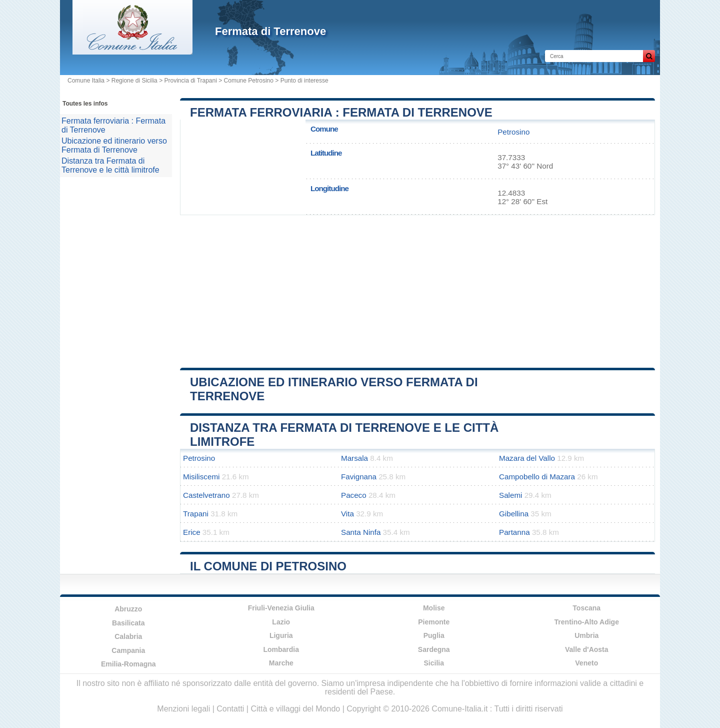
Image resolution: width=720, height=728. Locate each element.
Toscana (586, 608)
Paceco (354, 495)
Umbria (586, 635)
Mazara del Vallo (527, 458)
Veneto (586, 663)
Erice (192, 532)
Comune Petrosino (249, 81)
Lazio (281, 622)
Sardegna (434, 649)
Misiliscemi (201, 477)
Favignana (359, 477)
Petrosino (513, 132)
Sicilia (434, 663)
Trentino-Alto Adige (587, 622)
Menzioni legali (183, 709)
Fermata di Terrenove (270, 31)
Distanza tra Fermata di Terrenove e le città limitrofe (110, 165)
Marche (281, 663)
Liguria (281, 635)
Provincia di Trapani (190, 81)
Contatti (230, 709)
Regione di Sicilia (134, 81)
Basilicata (128, 623)
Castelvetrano (206, 495)
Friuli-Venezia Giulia (281, 608)
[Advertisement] (417, 288)
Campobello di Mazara (537, 477)
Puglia (434, 635)
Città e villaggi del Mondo (295, 709)
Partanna (514, 532)
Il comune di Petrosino (268, 566)
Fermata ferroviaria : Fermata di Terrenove (341, 112)
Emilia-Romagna (128, 664)
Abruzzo (128, 609)
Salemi (510, 495)
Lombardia (281, 649)
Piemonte (434, 622)
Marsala (354, 458)
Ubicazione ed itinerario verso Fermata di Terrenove (114, 145)
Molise (434, 608)
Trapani (196, 514)
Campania (128, 650)
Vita (347, 514)
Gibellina (514, 514)
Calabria (128, 636)
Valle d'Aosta (587, 649)
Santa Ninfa (361, 532)
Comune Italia (86, 81)
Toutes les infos (85, 104)
